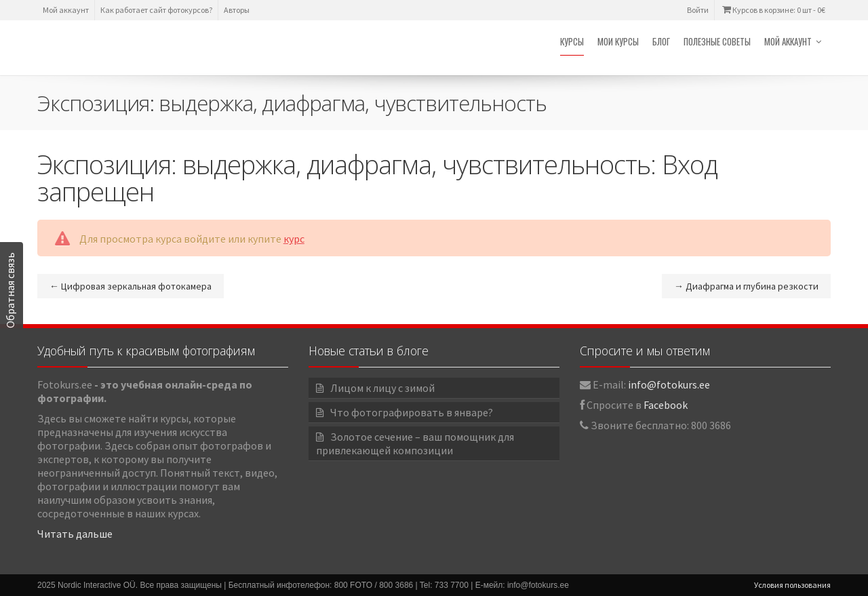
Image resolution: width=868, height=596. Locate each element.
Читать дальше (75, 534)
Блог (661, 41)
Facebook (666, 405)
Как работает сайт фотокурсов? (156, 10)
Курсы (572, 41)
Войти (698, 10)
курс (294, 239)
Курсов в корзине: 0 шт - (773, 10)
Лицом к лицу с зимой (382, 388)
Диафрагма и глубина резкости (746, 286)
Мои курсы (618, 41)
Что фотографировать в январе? (412, 412)
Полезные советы (717, 41)
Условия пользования (792, 585)
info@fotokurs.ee (669, 384)
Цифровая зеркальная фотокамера (131, 286)
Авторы (237, 10)
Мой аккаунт (66, 10)
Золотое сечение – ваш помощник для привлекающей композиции (415, 443)
